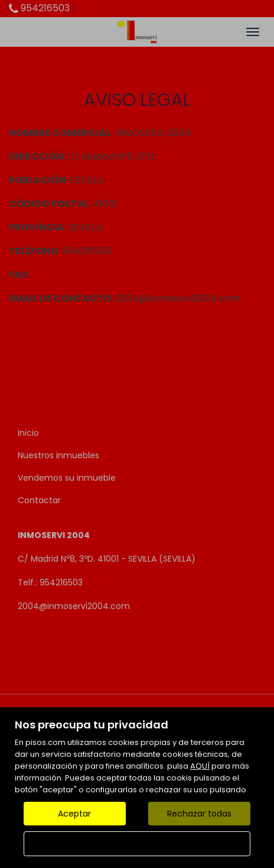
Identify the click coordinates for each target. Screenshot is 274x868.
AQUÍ (200, 766)
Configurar (137, 844)
